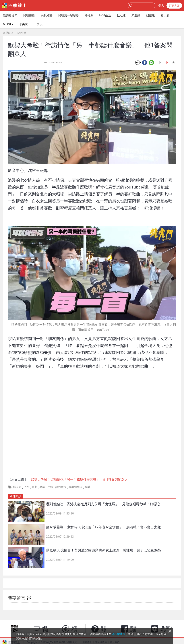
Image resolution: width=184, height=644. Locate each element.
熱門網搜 (61, 487)
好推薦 (89, 15)
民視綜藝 (47, 15)
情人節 (17, 487)
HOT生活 (105, 15)
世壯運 (121, 15)
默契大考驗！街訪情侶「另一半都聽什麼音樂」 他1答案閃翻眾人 (79, 479)
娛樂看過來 (10, 15)
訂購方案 (174, 6)
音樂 (87, 487)
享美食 (24, 24)
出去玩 (38, 24)
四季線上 (8, 33)
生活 (50, 487)
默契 (42, 487)
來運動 (136, 15)
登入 (161, 5)
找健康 (150, 15)
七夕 (26, 487)
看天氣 (165, 15)
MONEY (8, 24)
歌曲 (34, 487)
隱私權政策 (118, 634)
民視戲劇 (29, 15)
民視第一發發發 (69, 15)
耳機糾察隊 (75, 487)
